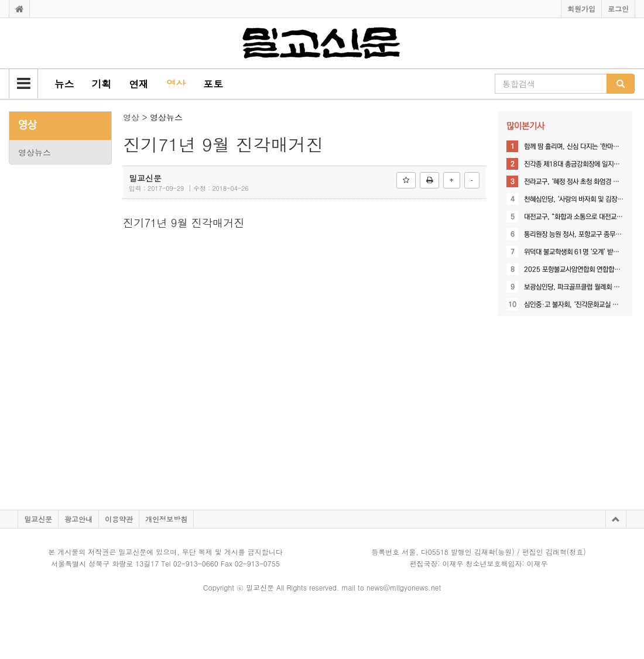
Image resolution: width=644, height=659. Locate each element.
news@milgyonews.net (404, 587)
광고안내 (78, 519)
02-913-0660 (196, 563)
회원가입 (581, 8)
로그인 (618, 8)
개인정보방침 (166, 519)
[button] (23, 84)
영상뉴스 (35, 152)
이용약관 (119, 519)
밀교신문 (38, 519)
